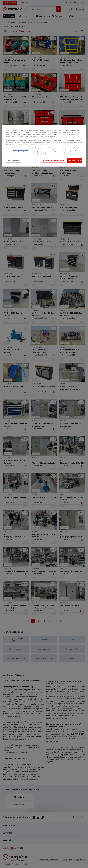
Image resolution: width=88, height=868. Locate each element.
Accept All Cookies (75, 160)
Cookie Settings (13, 160)
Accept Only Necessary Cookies (53, 160)
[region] (44, 146)
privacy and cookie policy (20, 150)
